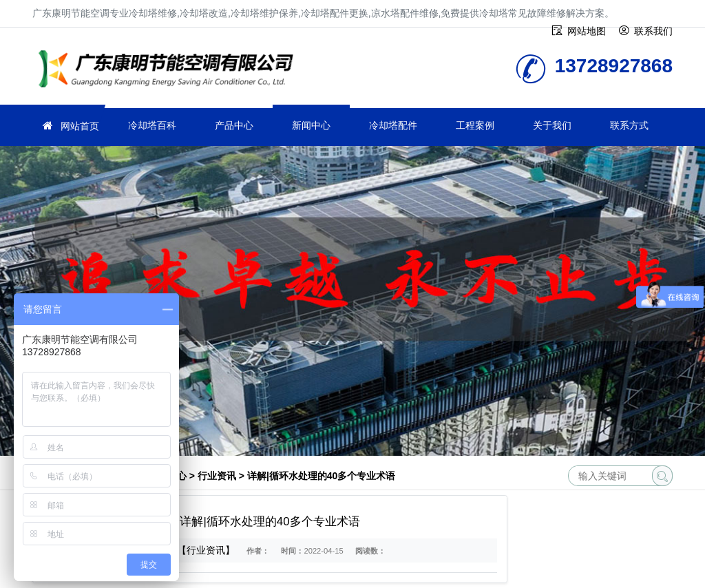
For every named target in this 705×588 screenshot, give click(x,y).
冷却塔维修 (170, 71)
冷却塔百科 (152, 125)
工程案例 (475, 125)
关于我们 (552, 125)
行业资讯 (217, 476)
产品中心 (234, 125)
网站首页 (80, 126)
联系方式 (629, 125)
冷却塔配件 (393, 125)
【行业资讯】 (206, 550)
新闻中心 (311, 125)
